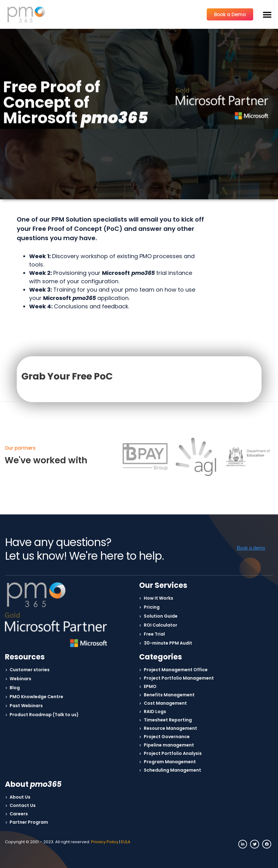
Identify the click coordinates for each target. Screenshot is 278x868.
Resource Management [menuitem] (170, 728)
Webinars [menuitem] (20, 679)
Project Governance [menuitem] (167, 737)
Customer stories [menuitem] (30, 670)
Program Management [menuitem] (170, 762)
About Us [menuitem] (20, 797)
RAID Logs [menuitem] (155, 712)
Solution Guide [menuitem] (161, 616)
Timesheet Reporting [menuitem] (168, 720)
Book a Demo (230, 14)
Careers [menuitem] (19, 814)
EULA (126, 842)
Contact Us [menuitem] (23, 805)
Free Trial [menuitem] (154, 634)
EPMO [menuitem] (150, 686)
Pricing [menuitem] (152, 607)
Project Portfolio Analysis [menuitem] (173, 753)
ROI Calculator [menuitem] (161, 625)
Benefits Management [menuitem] (169, 695)
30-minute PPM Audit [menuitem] (168, 643)
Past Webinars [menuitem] (26, 706)
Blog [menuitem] (15, 688)
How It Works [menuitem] (159, 598)
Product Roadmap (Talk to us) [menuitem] (44, 715)
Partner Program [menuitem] (29, 822)
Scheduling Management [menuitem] (172, 770)
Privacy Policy (105, 842)
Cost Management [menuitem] (165, 703)
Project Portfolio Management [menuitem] (179, 678)
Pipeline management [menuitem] (169, 745)
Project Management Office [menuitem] (176, 670)
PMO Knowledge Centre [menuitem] (36, 697)
